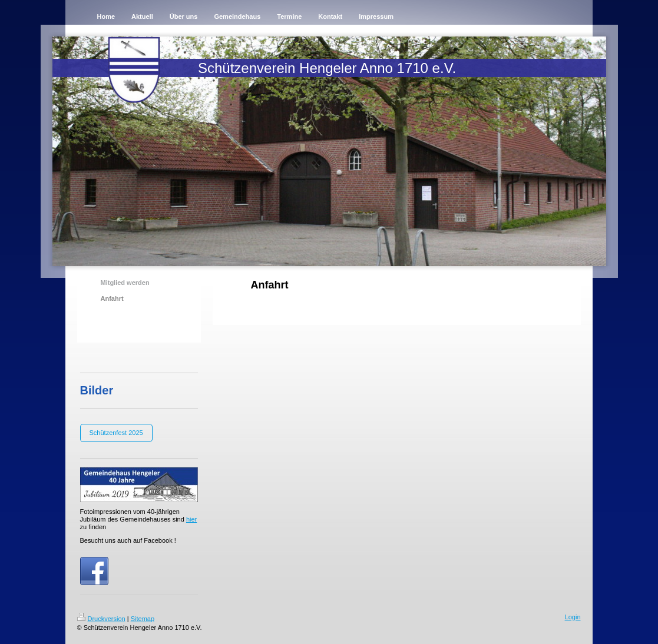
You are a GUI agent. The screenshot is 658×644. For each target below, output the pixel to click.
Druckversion (101, 619)
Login (573, 617)
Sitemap (143, 619)
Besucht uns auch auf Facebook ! (128, 540)
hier (191, 519)
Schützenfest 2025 (116, 433)
